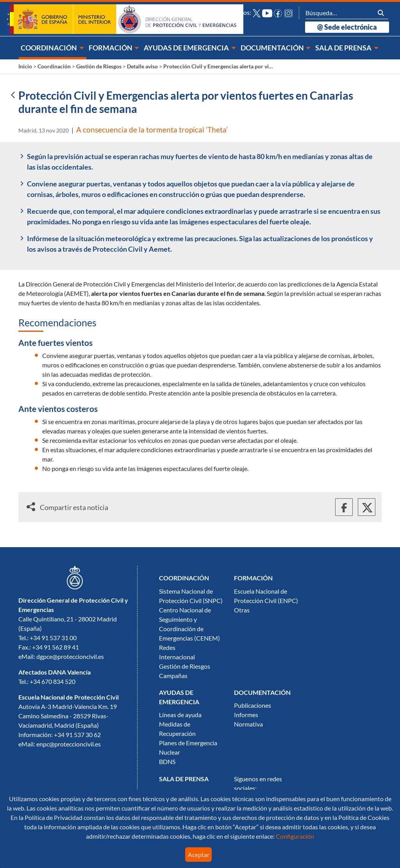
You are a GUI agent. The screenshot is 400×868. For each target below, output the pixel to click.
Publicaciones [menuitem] (253, 705)
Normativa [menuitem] (248, 724)
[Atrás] (13, 96)
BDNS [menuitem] (167, 762)
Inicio (25, 66)
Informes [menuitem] (246, 715)
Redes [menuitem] (167, 648)
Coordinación (54, 66)
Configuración (294, 836)
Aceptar (199, 855)
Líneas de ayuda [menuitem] (180, 715)
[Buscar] (339, 13)
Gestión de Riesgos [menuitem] (185, 666)
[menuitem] (53, 48)
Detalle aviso (142, 66)
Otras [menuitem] (242, 610)
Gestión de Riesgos (99, 66)
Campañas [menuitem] (173, 676)
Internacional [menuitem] (177, 657)
